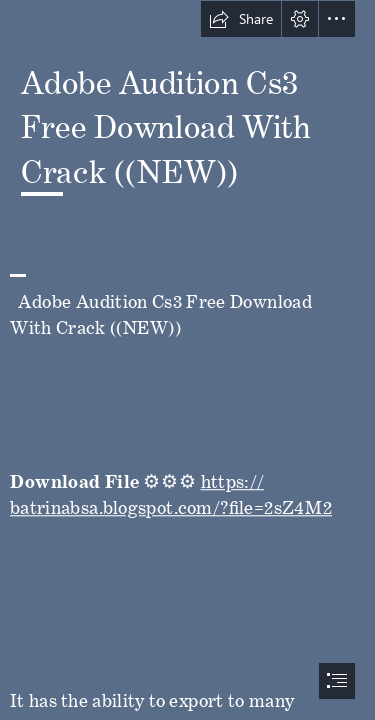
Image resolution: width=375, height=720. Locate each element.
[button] (241, 19)
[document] (187, 360)
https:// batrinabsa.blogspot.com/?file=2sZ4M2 (171, 489)
